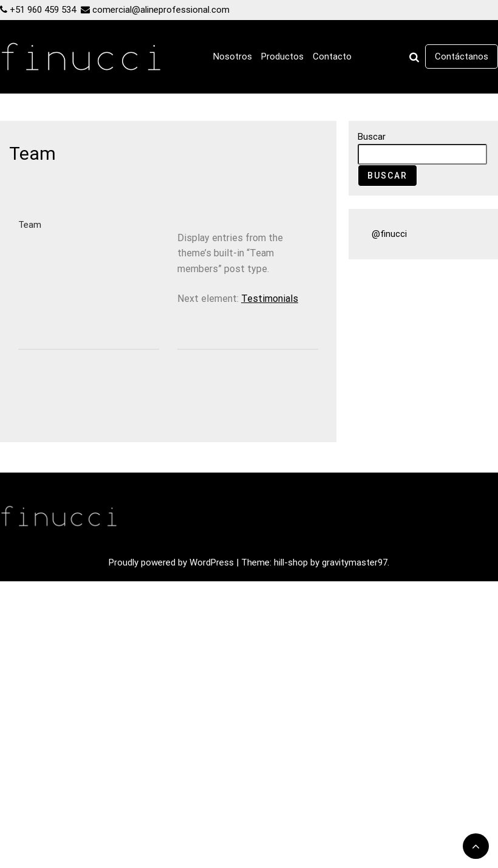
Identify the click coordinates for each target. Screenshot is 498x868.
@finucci (389, 234)
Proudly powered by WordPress (172, 562)
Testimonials (270, 299)
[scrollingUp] (476, 846)
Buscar (372, 137)
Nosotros (233, 56)
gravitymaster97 (355, 562)
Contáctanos (462, 56)
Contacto (332, 56)
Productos (282, 56)
